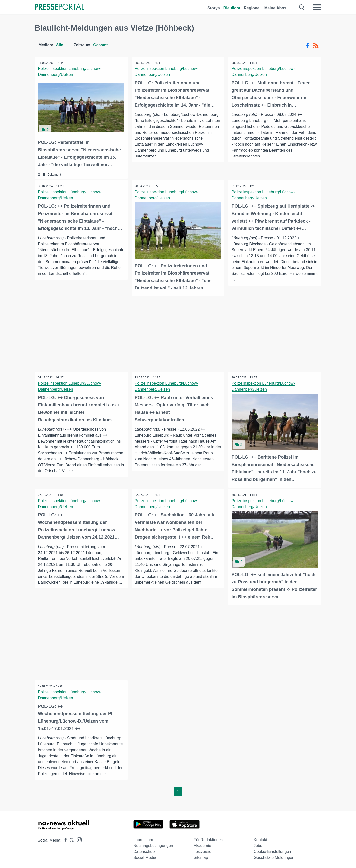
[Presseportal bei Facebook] (64, 839)
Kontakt (260, 838)
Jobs (258, 844)
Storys (214, 8)
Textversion (204, 850)
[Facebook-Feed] (308, 46)
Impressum (143, 838)
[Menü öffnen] (317, 7)
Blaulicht (232, 8)
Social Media (145, 856)
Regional (252, 8)
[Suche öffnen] (302, 7)
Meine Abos (275, 8)
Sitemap (201, 856)
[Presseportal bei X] (70, 839)
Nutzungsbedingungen (153, 844)
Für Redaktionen (208, 838)
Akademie (202, 844)
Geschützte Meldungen (274, 856)
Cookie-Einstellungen (272, 850)
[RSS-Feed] (316, 46)
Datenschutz (145, 850)
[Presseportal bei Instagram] (78, 838)
